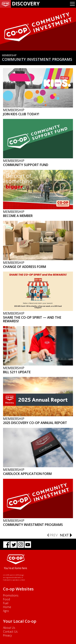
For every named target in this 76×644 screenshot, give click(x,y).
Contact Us (10, 632)
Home (7, 607)
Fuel (6, 603)
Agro (6, 611)
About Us (9, 628)
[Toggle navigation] (72, 4)
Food (6, 599)
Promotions (11, 595)
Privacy (7, 635)
